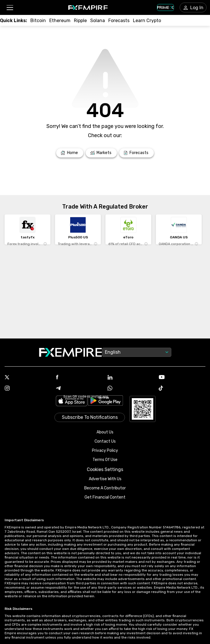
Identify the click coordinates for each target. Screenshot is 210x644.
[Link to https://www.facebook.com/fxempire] (79, 378)
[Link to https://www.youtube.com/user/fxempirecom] (182, 378)
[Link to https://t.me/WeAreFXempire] (79, 389)
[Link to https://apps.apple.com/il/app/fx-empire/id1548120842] (72, 401)
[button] (10, 8)
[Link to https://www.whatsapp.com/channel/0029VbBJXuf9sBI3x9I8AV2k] (131, 389)
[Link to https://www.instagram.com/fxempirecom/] (28, 389)
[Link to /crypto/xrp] (80, 21)
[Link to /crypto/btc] (38, 21)
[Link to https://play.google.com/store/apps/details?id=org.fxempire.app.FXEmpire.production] (105, 401)
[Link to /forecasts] (137, 153)
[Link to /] (70, 153)
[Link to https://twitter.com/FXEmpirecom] (28, 378)
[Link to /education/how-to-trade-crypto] (147, 21)
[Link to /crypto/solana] (98, 21)
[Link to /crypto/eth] (60, 21)
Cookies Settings (105, 469)
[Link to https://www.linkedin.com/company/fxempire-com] (131, 378)
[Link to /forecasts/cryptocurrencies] (119, 21)
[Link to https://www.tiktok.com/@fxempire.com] (182, 389)
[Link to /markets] (101, 153)
